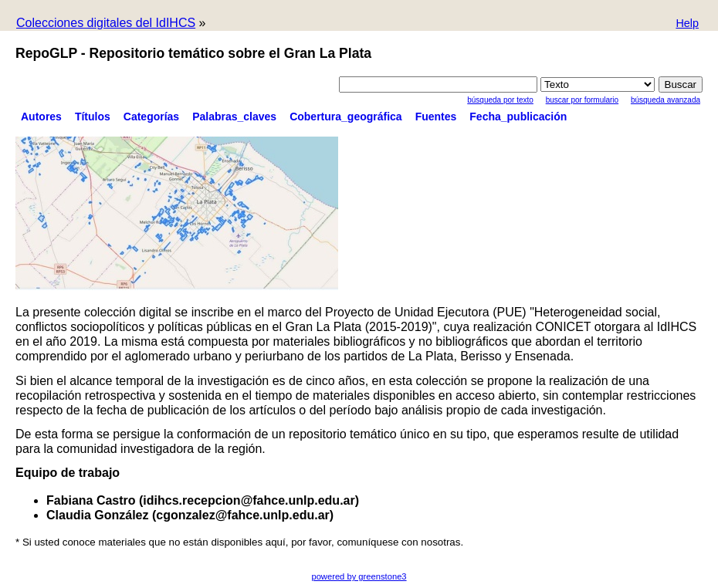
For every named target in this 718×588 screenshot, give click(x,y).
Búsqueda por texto (500, 100)
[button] (687, 24)
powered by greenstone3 (359, 576)
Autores (41, 117)
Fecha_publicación (518, 117)
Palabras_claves (234, 117)
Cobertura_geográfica (345, 117)
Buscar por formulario (582, 100)
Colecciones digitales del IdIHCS (106, 23)
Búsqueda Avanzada (666, 100)
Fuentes (436, 117)
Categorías (151, 117)
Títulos (93, 117)
